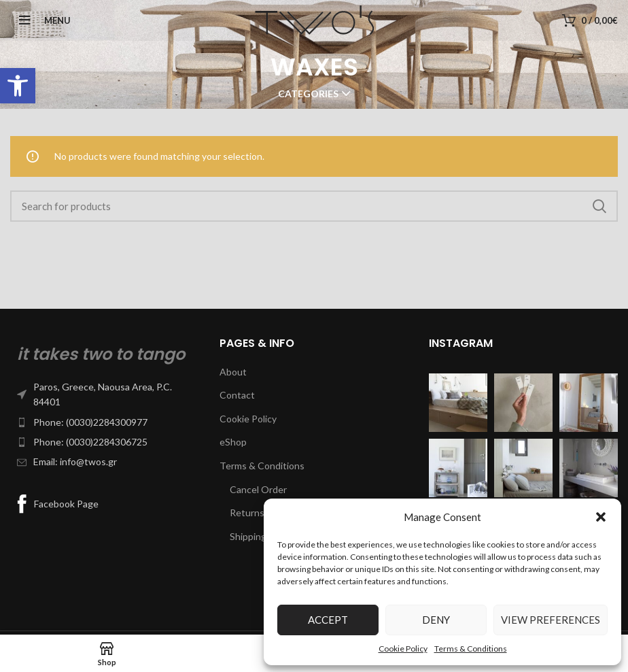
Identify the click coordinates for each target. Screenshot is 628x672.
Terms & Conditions (471, 649)
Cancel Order (258, 489)
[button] (18, 86)
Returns (247, 513)
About (233, 372)
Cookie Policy (403, 649)
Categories (308, 94)
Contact (237, 395)
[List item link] (105, 395)
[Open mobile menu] (40, 20)
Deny (436, 620)
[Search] (314, 206)
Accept (328, 620)
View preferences (551, 620)
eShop (233, 442)
